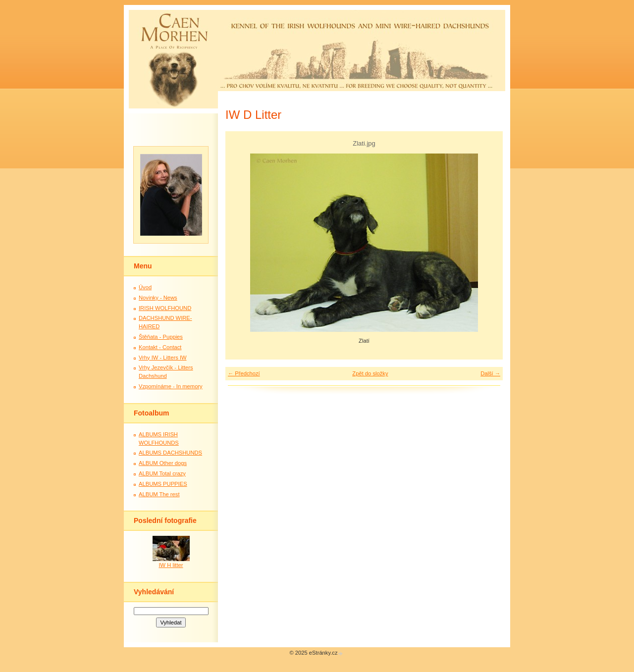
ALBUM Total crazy (162, 473)
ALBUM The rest (159, 494)
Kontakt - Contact (160, 347)
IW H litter (171, 565)
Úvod (145, 287)
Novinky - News (158, 298)
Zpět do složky (370, 373)
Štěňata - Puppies (161, 337)
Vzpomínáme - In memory (171, 386)
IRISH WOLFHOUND (165, 308)
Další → (490, 373)
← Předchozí (244, 373)
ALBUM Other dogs (163, 463)
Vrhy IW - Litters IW (163, 358)
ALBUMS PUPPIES (163, 484)
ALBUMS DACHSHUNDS (170, 453)
